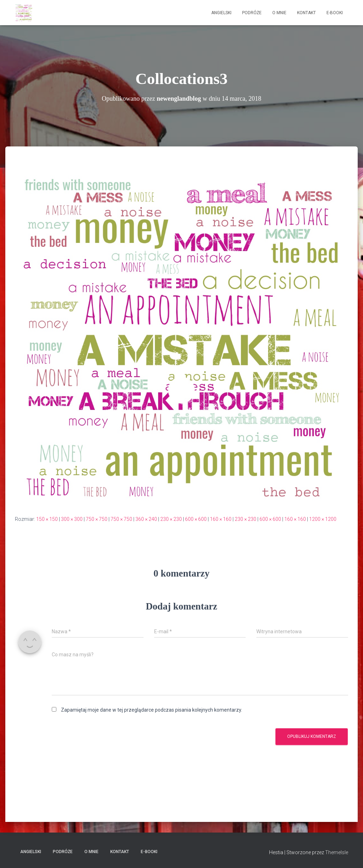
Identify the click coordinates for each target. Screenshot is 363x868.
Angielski (221, 13)
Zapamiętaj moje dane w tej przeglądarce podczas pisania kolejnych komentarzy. (152, 710)
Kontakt (306, 13)
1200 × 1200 (323, 519)
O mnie (279, 13)
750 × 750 (97, 519)
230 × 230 (171, 519)
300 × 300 (72, 519)
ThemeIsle (337, 852)
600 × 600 (196, 519)
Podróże (252, 13)
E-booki (335, 13)
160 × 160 (221, 519)
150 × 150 (47, 519)
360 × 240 (146, 519)
